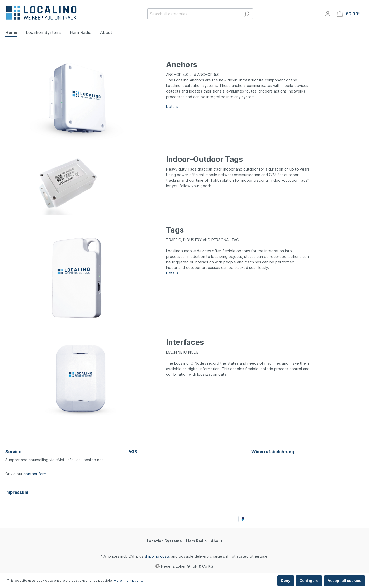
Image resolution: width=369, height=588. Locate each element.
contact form (35, 474)
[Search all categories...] (194, 14)
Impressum (17, 492)
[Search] (247, 14)
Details (172, 273)
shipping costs (157, 556)
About (217, 541)
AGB (133, 452)
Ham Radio (196, 541)
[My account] (328, 14)
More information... (128, 580)
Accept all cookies (344, 580)
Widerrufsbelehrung (273, 452)
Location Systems (164, 541)
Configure (309, 580)
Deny (286, 580)
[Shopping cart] (349, 14)
